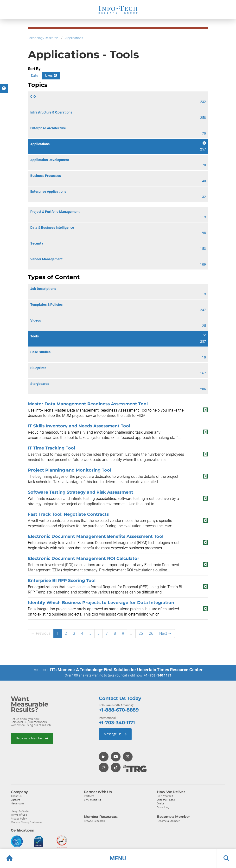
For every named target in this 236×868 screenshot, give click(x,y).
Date (35, 76)
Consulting (163, 807)
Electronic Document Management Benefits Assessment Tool (96, 536)
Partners (89, 796)
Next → (166, 633)
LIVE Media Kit (92, 800)
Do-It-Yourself (165, 796)
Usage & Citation (21, 811)
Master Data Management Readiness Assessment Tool (88, 404)
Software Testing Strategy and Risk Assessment (81, 492)
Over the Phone (166, 800)
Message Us (115, 734)
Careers (16, 800)
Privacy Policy (19, 818)
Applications (74, 38)
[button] (118, 858)
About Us (16, 796)
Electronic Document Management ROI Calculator (84, 558)
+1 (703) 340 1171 (158, 675)
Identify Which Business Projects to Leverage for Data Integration (101, 602)
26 (151, 633)
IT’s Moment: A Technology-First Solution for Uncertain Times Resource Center (126, 670)
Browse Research (94, 821)
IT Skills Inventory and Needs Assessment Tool (79, 426)
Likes (51, 75)
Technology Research (43, 38)
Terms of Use (19, 814)
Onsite (161, 803)
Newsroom (17, 803)
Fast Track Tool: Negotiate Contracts (68, 514)
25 (141, 633)
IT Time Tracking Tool (51, 448)
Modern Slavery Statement (27, 822)
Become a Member (32, 738)
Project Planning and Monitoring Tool (70, 470)
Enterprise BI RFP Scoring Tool (62, 580)
